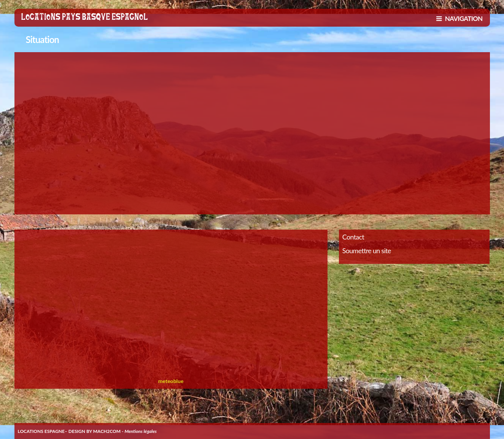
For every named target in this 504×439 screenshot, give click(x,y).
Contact (353, 237)
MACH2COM (107, 431)
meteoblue (171, 381)
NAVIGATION (459, 18)
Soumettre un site (367, 251)
